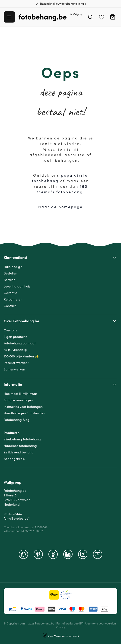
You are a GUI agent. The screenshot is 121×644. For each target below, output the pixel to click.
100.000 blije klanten (19, 356)
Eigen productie (16, 337)
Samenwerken (14, 369)
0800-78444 (13, 514)
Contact (10, 306)
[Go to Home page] (50, 17)
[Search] (90, 17)
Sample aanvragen (18, 400)
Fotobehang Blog (17, 420)
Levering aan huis (17, 286)
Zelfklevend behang (19, 452)
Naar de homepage (60, 207)
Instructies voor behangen (23, 407)
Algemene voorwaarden (100, 623)
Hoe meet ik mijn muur (20, 394)
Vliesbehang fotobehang (22, 439)
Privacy (60, 627)
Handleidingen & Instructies (24, 413)
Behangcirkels (14, 459)
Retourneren (13, 299)
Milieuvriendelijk (16, 350)
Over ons (10, 330)
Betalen (10, 280)
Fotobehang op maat (20, 343)
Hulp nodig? (13, 267)
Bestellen (10, 273)
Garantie (10, 293)
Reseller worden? (16, 363)
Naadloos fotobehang (20, 446)
